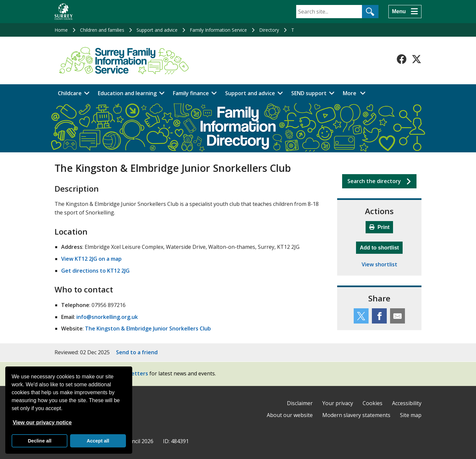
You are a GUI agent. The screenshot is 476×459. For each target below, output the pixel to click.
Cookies (373, 403)
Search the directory (374, 181)
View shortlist (379, 264)
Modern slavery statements (356, 415)
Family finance (191, 93)
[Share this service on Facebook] (379, 316)
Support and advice (157, 30)
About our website (290, 415)
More (356, 93)
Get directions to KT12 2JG (95, 271)
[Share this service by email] (397, 316)
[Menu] (405, 12)
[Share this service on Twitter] (361, 316)
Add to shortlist (381, 247)
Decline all (40, 441)
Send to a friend (137, 352)
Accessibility (407, 403)
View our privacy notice (42, 422)
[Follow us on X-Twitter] (416, 59)
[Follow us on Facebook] (402, 59)
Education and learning (127, 93)
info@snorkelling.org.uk (107, 317)
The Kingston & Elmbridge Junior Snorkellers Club (148, 328)
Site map (411, 415)
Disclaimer (300, 403)
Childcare (70, 93)
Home (61, 30)
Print (379, 227)
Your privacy (338, 403)
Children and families (102, 30)
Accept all (98, 441)
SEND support (309, 93)
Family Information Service (218, 30)
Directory (269, 30)
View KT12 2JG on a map (91, 259)
